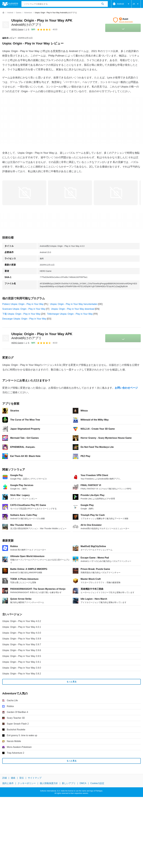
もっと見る (72, 682)
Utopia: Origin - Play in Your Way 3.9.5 (22, 656)
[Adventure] (28, 13)
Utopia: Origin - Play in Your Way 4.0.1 (22, 627)
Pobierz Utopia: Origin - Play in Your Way (23, 304)
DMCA (83, 783)
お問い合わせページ (126, 388)
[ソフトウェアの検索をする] (103, 4)
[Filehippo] (10, 4)
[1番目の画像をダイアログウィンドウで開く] (70, 193)
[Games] (19, 13)
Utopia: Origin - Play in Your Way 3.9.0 (22, 668)
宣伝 (22, 778)
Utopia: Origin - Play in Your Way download (73, 309)
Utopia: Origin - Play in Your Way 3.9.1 (22, 662)
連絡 (13, 778)
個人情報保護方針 (49, 783)
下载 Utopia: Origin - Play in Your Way (21, 314)
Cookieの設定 (97, 783)
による (20, 29)
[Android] (10, 13)
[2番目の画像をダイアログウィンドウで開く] (116, 193)
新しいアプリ (69, 783)
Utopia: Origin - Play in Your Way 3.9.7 (22, 644)
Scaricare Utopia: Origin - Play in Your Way (24, 309)
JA (136, 4)
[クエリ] (65, 4)
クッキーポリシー (27, 783)
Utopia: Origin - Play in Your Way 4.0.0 (22, 633)
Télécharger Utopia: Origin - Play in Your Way (70, 314)
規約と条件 (8, 783)
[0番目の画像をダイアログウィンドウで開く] (24, 193)
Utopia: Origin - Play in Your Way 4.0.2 (22, 621)
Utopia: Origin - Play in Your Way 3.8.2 (22, 674)
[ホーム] (3, 13)
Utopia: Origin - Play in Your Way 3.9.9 (22, 639)
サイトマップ (35, 778)
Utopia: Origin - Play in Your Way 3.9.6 (22, 650)
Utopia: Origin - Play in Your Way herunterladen (74, 304)
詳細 (5, 778)
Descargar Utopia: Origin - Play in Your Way (24, 319)
